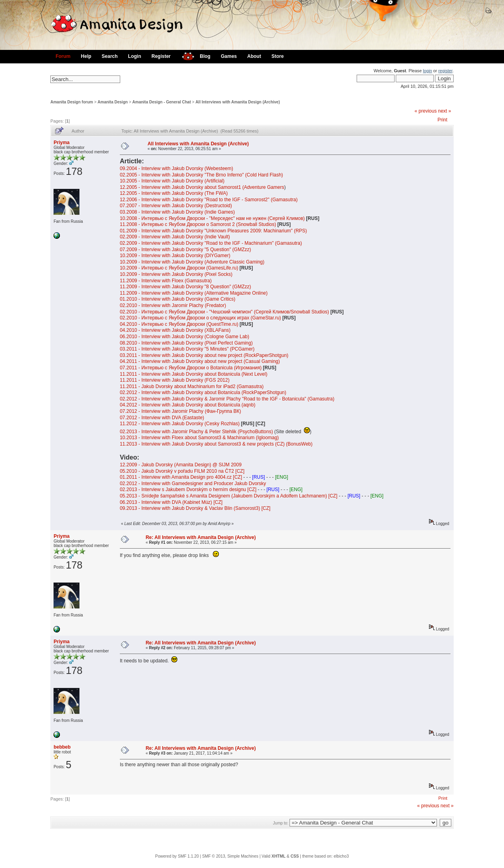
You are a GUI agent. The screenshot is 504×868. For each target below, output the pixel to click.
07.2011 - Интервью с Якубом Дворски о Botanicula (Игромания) (191, 368)
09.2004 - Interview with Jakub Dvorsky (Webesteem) (177, 168)
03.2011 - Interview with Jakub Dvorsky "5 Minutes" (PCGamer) (187, 349)
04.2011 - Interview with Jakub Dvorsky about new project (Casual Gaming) (200, 361)
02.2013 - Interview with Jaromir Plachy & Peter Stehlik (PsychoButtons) (196, 432)
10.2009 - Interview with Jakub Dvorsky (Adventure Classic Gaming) (192, 262)
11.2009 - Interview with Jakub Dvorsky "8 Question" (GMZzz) (186, 287)
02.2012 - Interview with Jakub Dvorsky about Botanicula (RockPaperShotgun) (203, 392)
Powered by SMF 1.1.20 (177, 856)
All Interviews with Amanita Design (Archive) (237, 102)
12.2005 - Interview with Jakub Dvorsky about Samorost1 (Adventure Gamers (202, 187)
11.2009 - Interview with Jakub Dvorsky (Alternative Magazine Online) (194, 293)
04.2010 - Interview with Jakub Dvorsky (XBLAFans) (175, 330)
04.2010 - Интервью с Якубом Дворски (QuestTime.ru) (179, 324)
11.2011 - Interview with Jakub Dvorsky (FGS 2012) (175, 380)
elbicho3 (341, 856)
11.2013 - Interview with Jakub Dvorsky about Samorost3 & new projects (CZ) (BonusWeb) (216, 444)
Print (442, 120)
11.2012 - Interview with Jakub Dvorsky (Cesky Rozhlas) (180, 424)
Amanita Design (113, 102)
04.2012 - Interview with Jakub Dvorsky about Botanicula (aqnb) (188, 405)
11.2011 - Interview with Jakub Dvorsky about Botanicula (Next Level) (194, 374)
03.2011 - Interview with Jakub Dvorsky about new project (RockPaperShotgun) (204, 355)
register (445, 71)
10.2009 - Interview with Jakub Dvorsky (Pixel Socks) (176, 274)
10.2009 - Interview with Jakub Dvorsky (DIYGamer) (175, 256)
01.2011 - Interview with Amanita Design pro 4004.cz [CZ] (181, 477)
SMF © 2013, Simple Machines (230, 856)
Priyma (62, 143)
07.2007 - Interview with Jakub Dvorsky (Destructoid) (176, 206)
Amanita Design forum (72, 102)
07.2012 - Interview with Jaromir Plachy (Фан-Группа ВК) (181, 411)
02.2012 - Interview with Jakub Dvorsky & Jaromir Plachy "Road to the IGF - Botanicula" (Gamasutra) (227, 399)
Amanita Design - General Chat (162, 102)
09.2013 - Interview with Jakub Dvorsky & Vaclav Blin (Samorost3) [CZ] (195, 508)
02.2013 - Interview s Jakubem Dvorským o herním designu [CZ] (188, 489)
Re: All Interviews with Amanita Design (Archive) (201, 537)
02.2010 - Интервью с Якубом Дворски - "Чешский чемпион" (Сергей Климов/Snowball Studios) (224, 312)
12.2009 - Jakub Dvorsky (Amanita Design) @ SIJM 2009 (181, 465)
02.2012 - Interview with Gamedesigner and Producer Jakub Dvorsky (193, 484)
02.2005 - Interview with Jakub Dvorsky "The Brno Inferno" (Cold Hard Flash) (201, 175)
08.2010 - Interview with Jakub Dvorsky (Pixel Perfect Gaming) (186, 343)
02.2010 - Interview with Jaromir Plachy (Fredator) (173, 305)
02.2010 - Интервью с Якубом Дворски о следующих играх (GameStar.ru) (201, 318)
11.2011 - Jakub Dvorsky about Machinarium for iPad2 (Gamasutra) (192, 386)
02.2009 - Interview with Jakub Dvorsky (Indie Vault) (175, 237)
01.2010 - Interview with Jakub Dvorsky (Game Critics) (178, 299)
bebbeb (62, 747)
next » (445, 111)
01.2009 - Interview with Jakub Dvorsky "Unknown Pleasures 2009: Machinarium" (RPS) (213, 231)
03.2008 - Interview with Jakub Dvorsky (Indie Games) (177, 212)
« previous (426, 111)
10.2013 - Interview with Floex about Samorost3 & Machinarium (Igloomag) (199, 438)
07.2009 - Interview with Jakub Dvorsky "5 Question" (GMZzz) (186, 250)
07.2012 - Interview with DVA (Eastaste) (162, 418)
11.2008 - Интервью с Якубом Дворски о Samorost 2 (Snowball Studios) (198, 224)
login (428, 71)
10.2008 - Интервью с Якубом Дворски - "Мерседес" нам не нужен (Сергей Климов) (212, 218)
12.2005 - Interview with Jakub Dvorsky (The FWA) (174, 193)
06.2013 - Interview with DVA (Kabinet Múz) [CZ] (171, 502)
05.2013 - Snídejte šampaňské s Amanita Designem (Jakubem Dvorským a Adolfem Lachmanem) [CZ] (229, 496)
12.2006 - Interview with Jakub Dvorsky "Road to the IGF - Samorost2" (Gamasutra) (209, 200)
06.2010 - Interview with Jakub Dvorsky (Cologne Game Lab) (185, 337)
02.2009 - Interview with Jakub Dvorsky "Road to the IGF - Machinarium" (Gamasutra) (211, 243)
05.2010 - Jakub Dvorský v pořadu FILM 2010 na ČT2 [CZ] (182, 471)
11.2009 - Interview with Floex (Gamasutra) (166, 281)
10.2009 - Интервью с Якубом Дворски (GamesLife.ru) (179, 268)
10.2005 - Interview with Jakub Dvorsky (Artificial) (172, 181)
